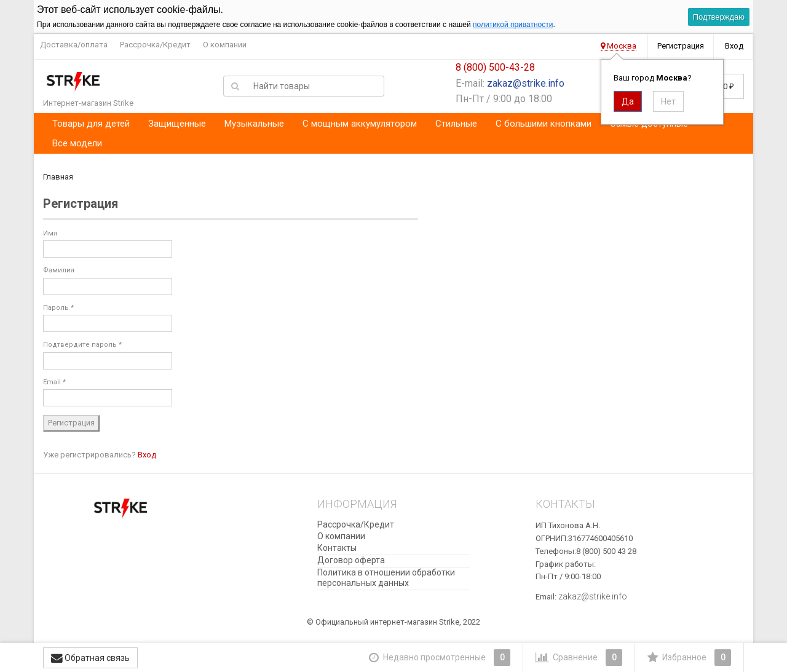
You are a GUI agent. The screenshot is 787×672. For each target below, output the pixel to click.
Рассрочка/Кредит (155, 45)
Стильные (456, 124)
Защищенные (177, 124)
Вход (734, 46)
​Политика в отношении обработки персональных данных (386, 578)
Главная (58, 177)
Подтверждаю (719, 17)
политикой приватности (513, 25)
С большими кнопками (544, 124)
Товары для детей (91, 124)
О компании (225, 45)
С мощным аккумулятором (360, 124)
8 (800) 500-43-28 (495, 67)
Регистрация (681, 46)
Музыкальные (254, 124)
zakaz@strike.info (526, 83)
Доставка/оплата (74, 45)
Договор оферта (351, 560)
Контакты (337, 548)
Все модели (77, 143)
